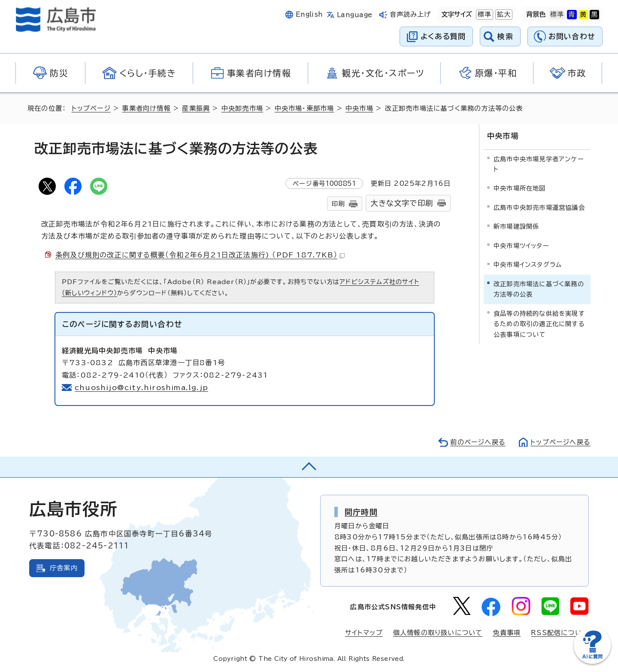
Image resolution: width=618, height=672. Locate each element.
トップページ (91, 108)
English (309, 14)
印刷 (338, 204)
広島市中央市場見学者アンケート (539, 164)
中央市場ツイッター (521, 246)
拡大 (503, 15)
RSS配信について (560, 633)
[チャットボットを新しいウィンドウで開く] (592, 662)
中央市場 (359, 108)
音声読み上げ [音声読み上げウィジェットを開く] (410, 14)
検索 (505, 36)
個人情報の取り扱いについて (438, 633)
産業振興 (196, 108)
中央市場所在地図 (520, 188)
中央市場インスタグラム (528, 265)
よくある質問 (443, 36)
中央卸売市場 (242, 108)
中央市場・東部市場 (304, 108)
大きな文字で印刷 (402, 203)
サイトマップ (364, 633)
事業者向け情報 (146, 108)
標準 (484, 15)
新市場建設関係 (516, 226)
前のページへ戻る (478, 442)
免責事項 (507, 633)
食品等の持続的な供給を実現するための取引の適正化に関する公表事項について (539, 324)
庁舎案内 (64, 568)
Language (355, 15)
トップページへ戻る (560, 442)
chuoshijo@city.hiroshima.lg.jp (141, 387)
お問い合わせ (572, 36)
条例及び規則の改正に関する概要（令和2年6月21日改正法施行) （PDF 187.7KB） (200, 255)
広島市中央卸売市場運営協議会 (539, 207)
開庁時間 (361, 512)
